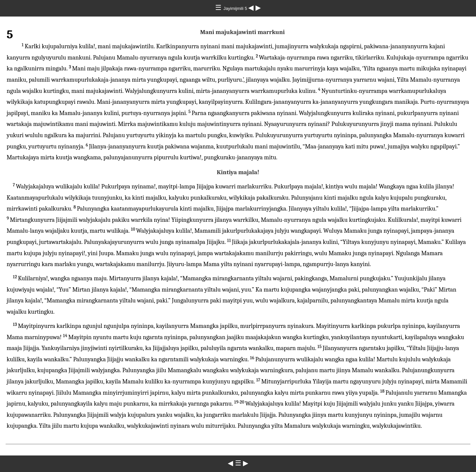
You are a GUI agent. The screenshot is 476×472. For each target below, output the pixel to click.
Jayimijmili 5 (236, 8)
